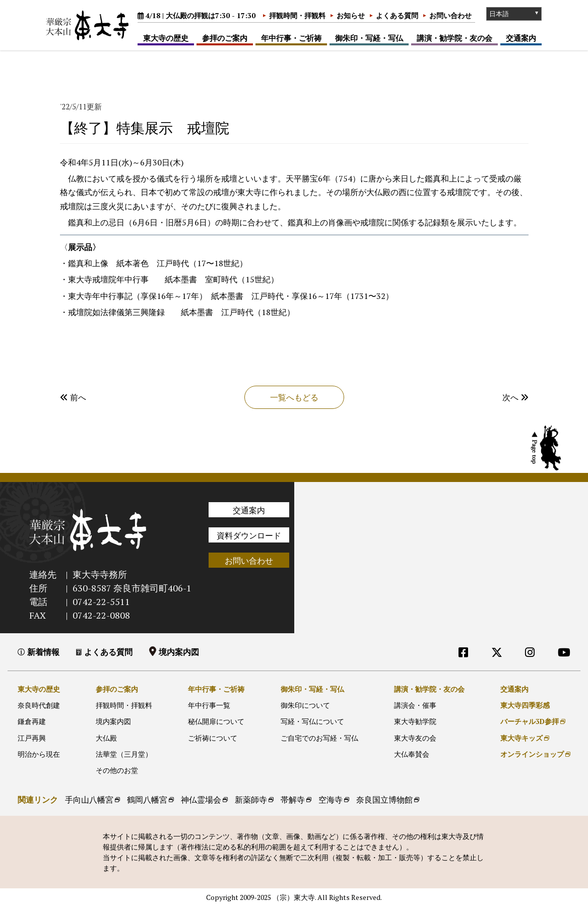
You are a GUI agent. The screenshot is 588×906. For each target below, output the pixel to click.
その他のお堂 (117, 770)
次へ (515, 397)
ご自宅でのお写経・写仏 (319, 738)
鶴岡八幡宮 (147, 800)
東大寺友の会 (415, 738)
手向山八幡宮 (89, 800)
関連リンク (38, 800)
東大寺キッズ (521, 738)
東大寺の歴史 (166, 38)
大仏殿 (106, 738)
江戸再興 (32, 738)
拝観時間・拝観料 (297, 15)
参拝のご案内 (225, 38)
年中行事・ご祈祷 (291, 38)
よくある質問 (397, 15)
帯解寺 (293, 800)
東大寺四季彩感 (525, 705)
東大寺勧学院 (415, 721)
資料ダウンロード (249, 535)
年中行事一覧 (209, 705)
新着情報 (43, 652)
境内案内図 (179, 652)
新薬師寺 (251, 800)
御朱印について (305, 705)
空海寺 (331, 800)
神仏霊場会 (201, 800)
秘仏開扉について (216, 721)
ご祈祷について (213, 738)
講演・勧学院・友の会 (454, 38)
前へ (73, 397)
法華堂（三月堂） (124, 754)
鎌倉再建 (32, 721)
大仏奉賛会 (412, 754)
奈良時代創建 (39, 705)
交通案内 (521, 38)
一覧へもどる (294, 397)
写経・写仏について (312, 721)
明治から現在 (39, 754)
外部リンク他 (521, 673)
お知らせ (351, 15)
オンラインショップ (532, 754)
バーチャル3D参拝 (530, 721)
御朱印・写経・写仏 (369, 38)
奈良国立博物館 (384, 800)
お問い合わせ (450, 15)
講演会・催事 (415, 705)
